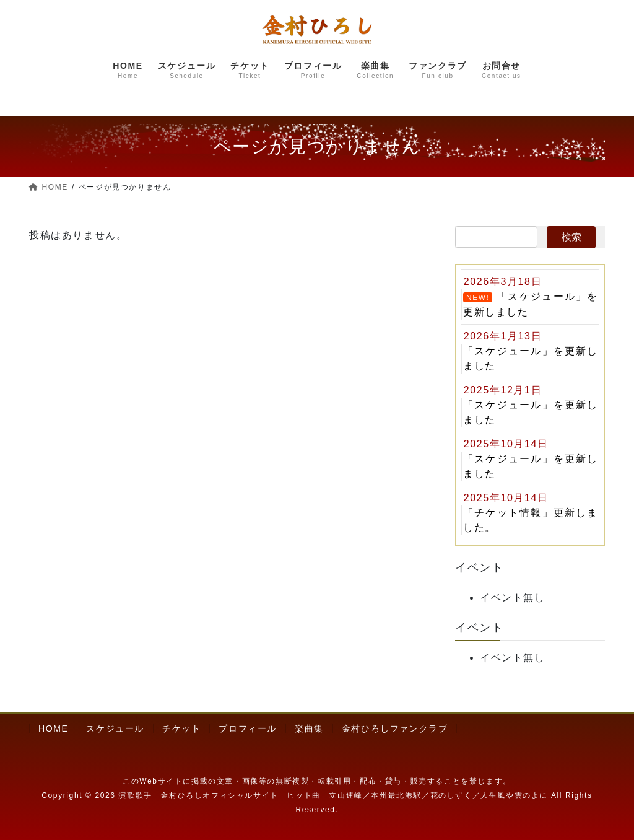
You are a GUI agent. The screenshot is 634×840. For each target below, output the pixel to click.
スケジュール (115, 729)
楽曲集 (309, 729)
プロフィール (248, 729)
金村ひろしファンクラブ (395, 729)
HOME (53, 729)
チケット (181, 729)
